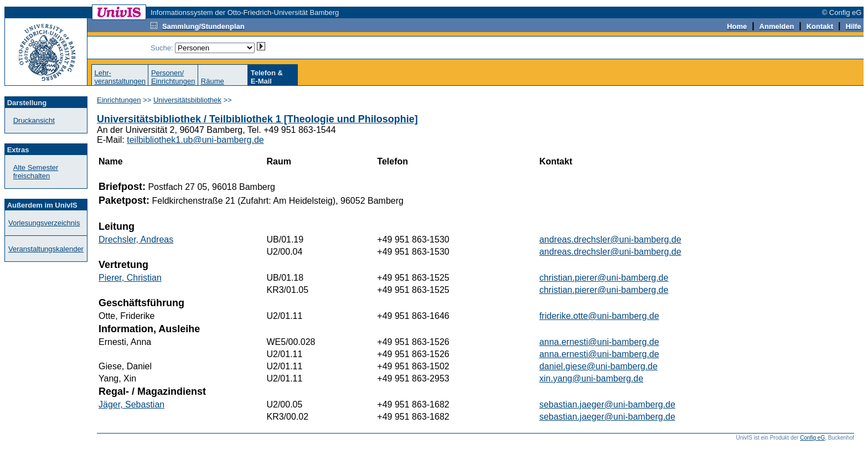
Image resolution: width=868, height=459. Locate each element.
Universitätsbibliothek (187, 100)
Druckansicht (34, 120)
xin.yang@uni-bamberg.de (591, 378)
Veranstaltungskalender (46, 249)
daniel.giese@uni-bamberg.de (598, 366)
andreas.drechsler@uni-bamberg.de (610, 239)
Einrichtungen (119, 100)
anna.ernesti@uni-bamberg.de (599, 342)
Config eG (812, 438)
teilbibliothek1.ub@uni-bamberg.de (195, 140)
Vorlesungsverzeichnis (44, 223)
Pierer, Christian (130, 278)
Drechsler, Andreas (136, 239)
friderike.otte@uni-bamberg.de (599, 316)
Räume (213, 81)
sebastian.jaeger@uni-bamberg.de (607, 404)
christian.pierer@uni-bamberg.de (604, 278)
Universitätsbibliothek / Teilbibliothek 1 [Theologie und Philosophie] (257, 119)
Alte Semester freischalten (36, 172)
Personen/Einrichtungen (173, 77)
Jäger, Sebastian (131, 404)
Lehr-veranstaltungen (120, 77)
